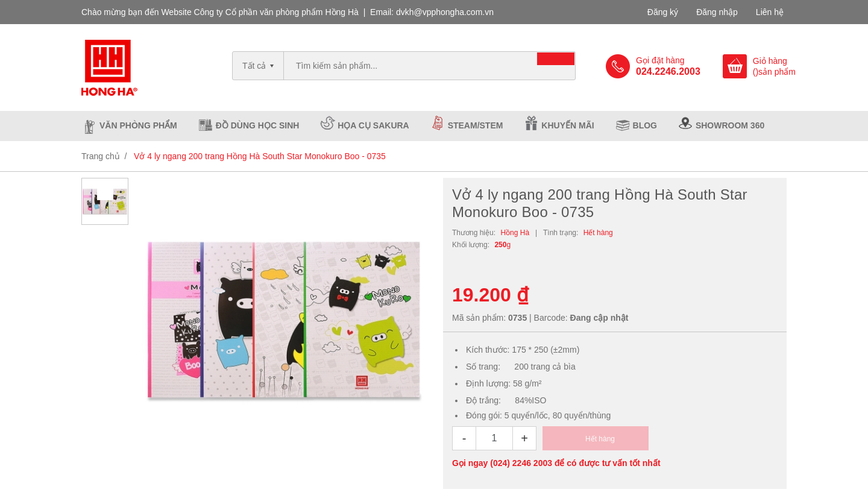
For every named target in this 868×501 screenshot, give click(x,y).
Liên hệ (770, 12)
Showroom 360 (730, 125)
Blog (645, 125)
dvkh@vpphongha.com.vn (445, 12)
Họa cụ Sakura (373, 125)
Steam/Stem (476, 125)
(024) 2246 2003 (521, 463)
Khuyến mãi (568, 125)
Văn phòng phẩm (138, 125)
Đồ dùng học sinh (258, 125)
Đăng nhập (717, 12)
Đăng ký (663, 12)
